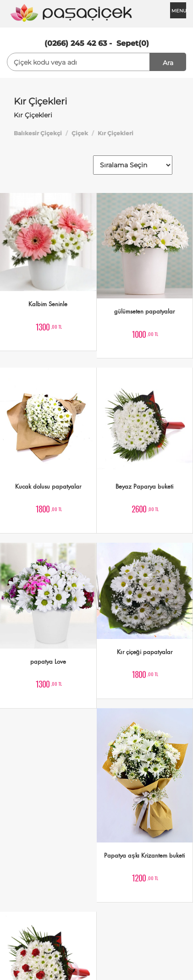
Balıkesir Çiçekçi (38, 133)
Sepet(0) (133, 43)
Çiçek (80, 133)
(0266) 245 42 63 (76, 43)
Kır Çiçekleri (116, 133)
